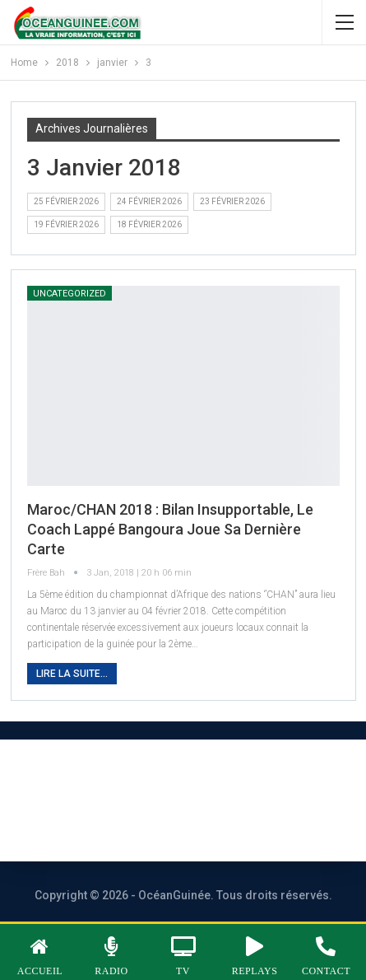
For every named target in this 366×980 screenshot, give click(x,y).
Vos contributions (212, 822)
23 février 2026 (232, 201)
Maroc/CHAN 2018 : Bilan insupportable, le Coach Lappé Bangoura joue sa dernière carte (170, 529)
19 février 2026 (66, 224)
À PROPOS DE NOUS (93, 778)
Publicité (87, 822)
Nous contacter (248, 778)
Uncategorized (69, 294)
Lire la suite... (72, 674)
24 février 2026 (149, 201)
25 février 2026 (66, 201)
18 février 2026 (149, 224)
